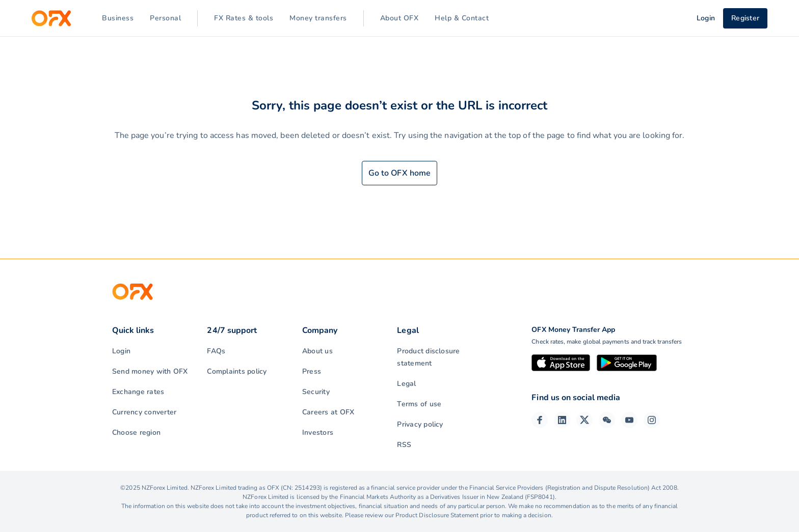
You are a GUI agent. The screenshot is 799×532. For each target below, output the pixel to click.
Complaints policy (237, 371)
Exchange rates (138, 392)
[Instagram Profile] (652, 420)
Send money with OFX (150, 371)
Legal (406, 384)
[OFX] (51, 18)
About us (317, 351)
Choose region (136, 432)
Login (121, 351)
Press (312, 371)
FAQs (216, 351)
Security (316, 392)
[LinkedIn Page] (562, 420)
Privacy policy (420, 424)
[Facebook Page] (540, 420)
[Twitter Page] (584, 420)
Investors (318, 432)
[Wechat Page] (607, 420)
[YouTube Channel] (629, 420)
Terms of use (419, 404)
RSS (404, 445)
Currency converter (144, 412)
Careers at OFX (328, 412)
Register (745, 18)
